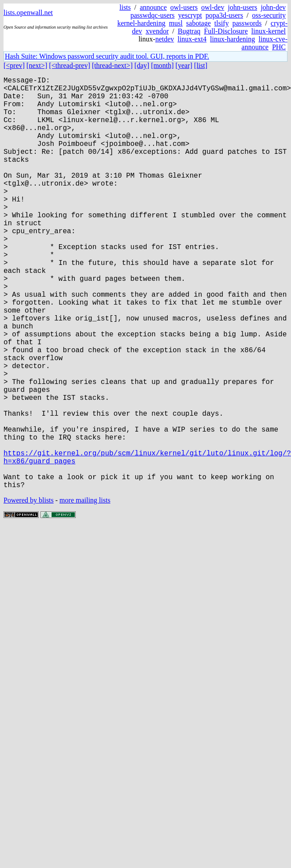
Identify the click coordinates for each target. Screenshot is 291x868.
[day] (142, 65)
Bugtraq (189, 31)
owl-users (184, 7)
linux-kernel (269, 31)
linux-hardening (232, 39)
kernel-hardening (141, 23)
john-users (242, 7)
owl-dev (213, 7)
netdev (165, 39)
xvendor (157, 31)
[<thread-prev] (69, 65)
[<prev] (14, 65)
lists (125, 7)
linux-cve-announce (265, 43)
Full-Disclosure (226, 31)
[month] (162, 65)
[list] (201, 65)
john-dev (273, 7)
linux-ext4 (192, 39)
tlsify (222, 23)
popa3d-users (224, 15)
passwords (247, 23)
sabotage (199, 23)
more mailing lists (85, 592)
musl (176, 23)
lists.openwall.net (28, 13)
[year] (184, 65)
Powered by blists (29, 592)
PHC (279, 47)
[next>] (37, 65)
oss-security (269, 15)
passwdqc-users (152, 15)
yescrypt (190, 15)
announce (153, 7)
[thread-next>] (112, 65)
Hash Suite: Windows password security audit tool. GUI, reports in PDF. (107, 56)
